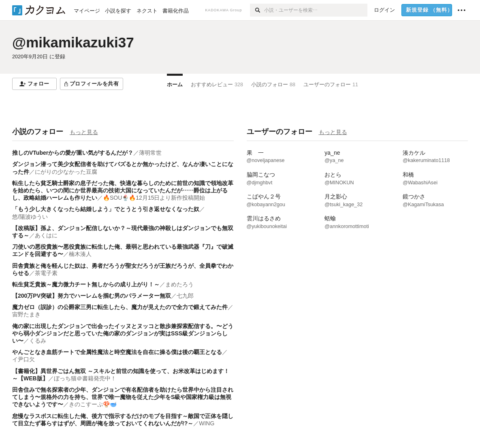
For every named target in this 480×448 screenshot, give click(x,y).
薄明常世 (150, 153)
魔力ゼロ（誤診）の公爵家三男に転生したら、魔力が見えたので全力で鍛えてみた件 (120, 307)
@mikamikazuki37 (73, 42)
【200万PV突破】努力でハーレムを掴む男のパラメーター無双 (92, 296)
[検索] (257, 10)
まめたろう (179, 284)
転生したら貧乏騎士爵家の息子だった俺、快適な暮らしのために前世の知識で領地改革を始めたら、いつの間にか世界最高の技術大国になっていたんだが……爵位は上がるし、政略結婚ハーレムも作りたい (123, 190)
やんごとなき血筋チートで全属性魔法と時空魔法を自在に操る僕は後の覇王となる (117, 352)
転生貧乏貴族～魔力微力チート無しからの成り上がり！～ (86, 284)
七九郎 (185, 296)
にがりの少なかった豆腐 (66, 172)
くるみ (38, 341)
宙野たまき (26, 314)
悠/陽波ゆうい (30, 217)
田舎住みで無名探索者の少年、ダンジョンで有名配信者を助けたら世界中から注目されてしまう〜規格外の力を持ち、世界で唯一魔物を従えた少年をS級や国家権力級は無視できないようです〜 (123, 397)
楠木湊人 (80, 254)
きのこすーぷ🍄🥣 (93, 404)
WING (207, 423)
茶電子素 (46, 273)
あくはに (46, 235)
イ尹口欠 (23, 359)
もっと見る (84, 132)
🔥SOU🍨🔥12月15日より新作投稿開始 (154, 198)
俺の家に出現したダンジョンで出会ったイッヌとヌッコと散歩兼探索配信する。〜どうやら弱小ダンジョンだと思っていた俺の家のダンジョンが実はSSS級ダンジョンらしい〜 (123, 333)
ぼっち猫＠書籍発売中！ (85, 378)
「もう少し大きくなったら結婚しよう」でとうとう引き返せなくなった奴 (106, 209)
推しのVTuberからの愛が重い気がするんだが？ (73, 153)
